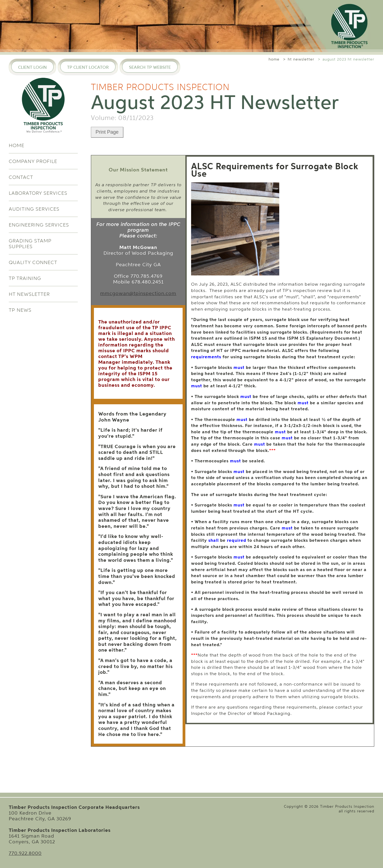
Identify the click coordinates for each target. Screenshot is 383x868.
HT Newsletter (29, 294)
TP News (20, 310)
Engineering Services (39, 225)
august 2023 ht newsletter (348, 59)
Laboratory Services (38, 193)
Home (17, 145)
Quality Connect (33, 262)
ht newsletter (301, 59)
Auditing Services (34, 209)
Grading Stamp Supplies (30, 244)
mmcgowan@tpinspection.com (138, 293)
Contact (21, 177)
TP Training (25, 278)
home (274, 59)
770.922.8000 (25, 853)
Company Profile (33, 161)
